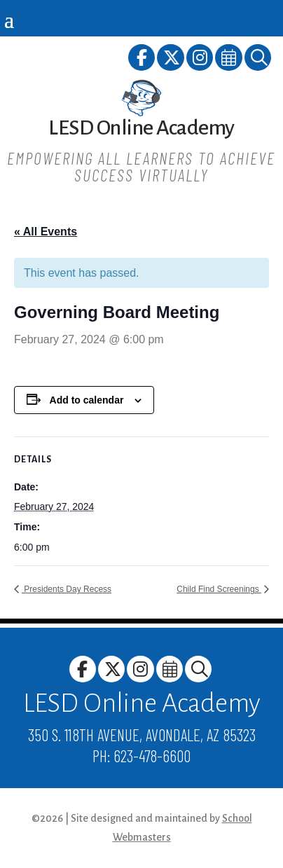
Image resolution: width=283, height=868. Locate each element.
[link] (143, 60)
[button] (9, 19)
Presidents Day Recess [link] (67, 589)
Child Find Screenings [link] (219, 589)
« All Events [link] (46, 232)
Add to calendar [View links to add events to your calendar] (87, 400)
